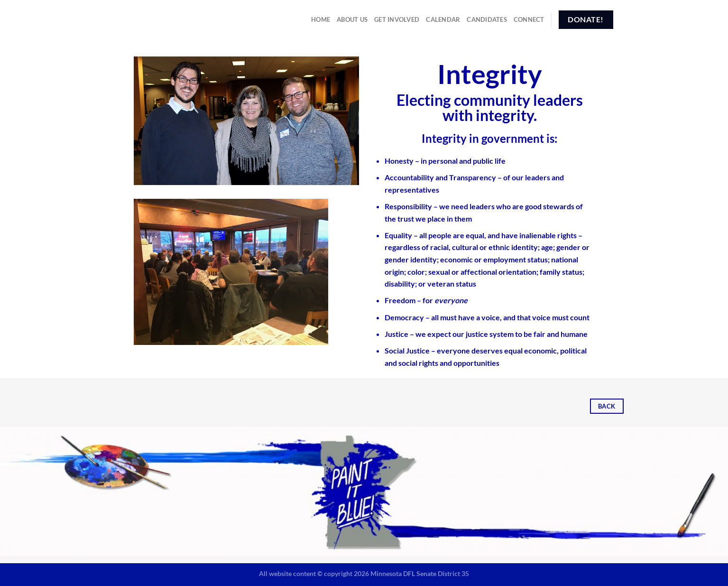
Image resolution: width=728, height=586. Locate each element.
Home (321, 19)
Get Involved (397, 19)
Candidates (487, 19)
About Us (352, 19)
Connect (529, 19)
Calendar (443, 19)
